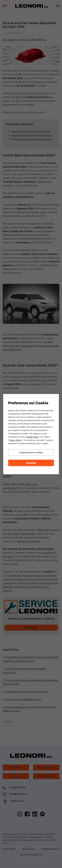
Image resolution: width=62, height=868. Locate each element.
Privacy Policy (15, 440)
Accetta (31, 463)
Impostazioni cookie (31, 452)
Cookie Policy (32, 437)
